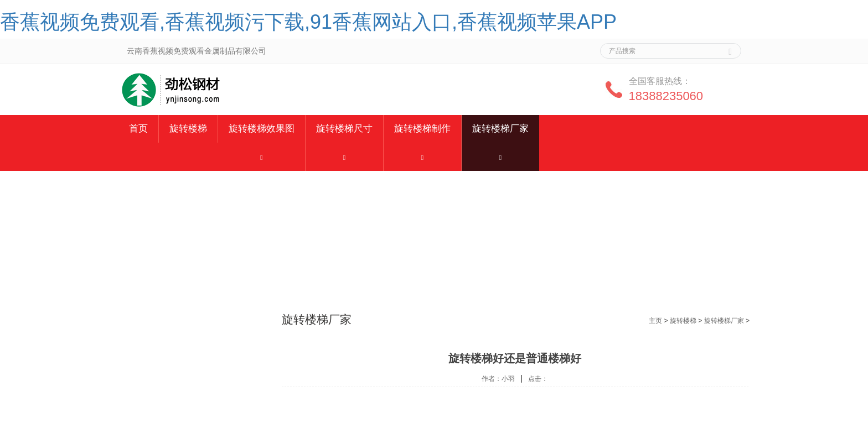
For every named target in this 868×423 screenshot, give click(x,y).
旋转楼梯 (188, 129)
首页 (138, 129)
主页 (655, 321)
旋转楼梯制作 (422, 129)
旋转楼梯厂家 (500, 129)
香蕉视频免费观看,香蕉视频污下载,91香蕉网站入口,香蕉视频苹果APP (308, 22)
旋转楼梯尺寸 (344, 129)
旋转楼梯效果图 (262, 129)
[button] (262, 157)
